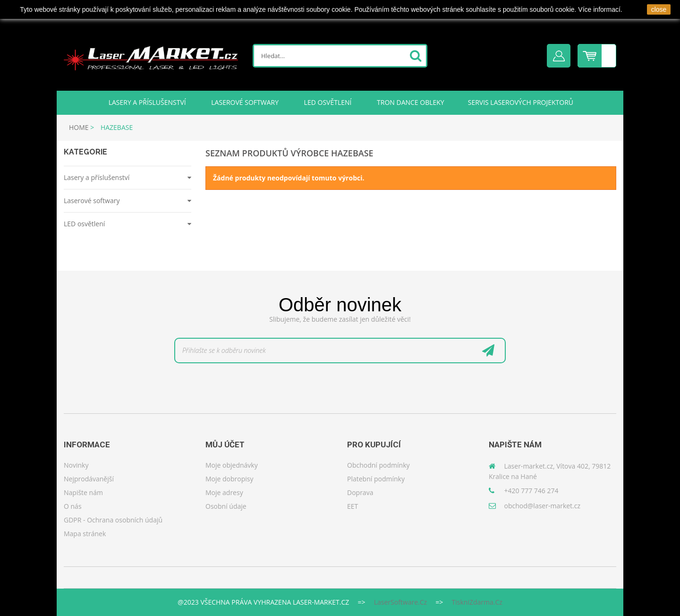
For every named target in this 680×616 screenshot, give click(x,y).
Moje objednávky (232, 465)
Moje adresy (224, 492)
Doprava (360, 492)
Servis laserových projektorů (521, 102)
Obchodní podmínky (378, 465)
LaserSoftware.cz (400, 602)
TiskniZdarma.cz (477, 602)
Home (79, 127)
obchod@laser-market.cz (543, 506)
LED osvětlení (327, 102)
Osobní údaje (226, 506)
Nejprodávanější (89, 479)
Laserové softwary (244, 102)
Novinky (76, 465)
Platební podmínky (376, 479)
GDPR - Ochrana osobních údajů (113, 520)
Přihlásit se (559, 56)
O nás (73, 506)
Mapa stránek (85, 534)
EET (353, 506)
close (659, 9)
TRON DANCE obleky (409, 102)
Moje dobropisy (229, 479)
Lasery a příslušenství (146, 102)
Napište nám (83, 492)
